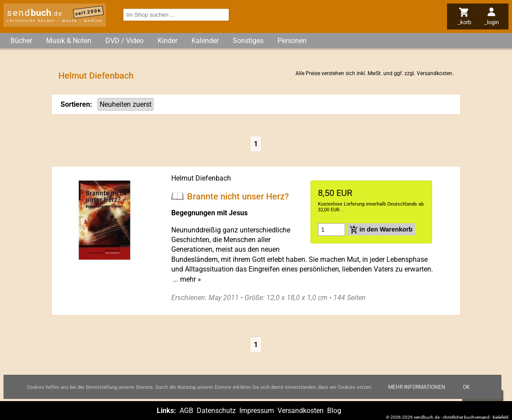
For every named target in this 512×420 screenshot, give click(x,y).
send (35, 13)
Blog (334, 411)
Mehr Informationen (417, 387)
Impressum (257, 411)
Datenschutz (216, 411)
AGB (186, 411)
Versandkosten (434, 73)
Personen (292, 41)
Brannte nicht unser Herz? (238, 196)
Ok (466, 387)
